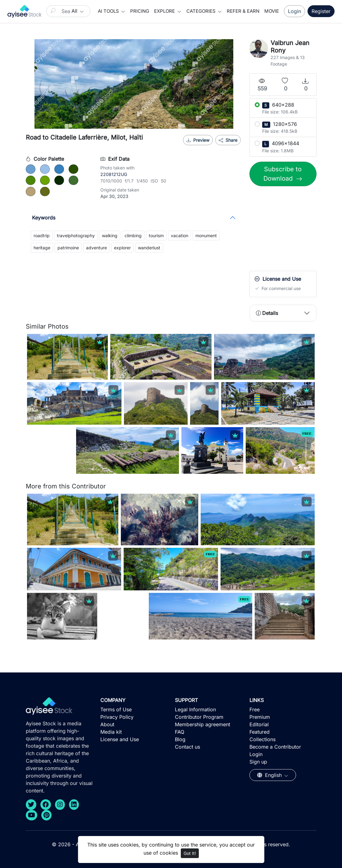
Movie (272, 11)
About (107, 724)
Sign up (258, 762)
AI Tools (109, 11)
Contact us (187, 747)
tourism (156, 235)
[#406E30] (73, 180)
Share (228, 140)
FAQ (180, 732)
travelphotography (76, 235)
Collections (262, 739)
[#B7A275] (31, 192)
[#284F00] (73, 169)
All (75, 11)
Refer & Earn (243, 11)
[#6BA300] (45, 180)
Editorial (259, 724)
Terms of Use (116, 709)
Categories (202, 11)
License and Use (120, 739)
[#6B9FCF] (31, 169)
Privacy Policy (117, 717)
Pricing (140, 11)
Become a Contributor (275, 747)
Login (294, 11)
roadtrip (42, 235)
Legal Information (195, 709)
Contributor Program (199, 717)
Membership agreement (203, 724)
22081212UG (114, 174)
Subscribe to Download (283, 174)
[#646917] (45, 192)
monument (206, 235)
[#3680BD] (59, 169)
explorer (122, 248)
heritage (42, 248)
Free (255, 709)
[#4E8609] (31, 180)
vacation (180, 235)
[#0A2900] (59, 180)
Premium (260, 717)
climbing (133, 235)
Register (321, 11)
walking (110, 235)
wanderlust (149, 248)
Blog (180, 739)
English (270, 775)
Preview (198, 140)
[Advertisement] (296, 230)
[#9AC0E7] (45, 169)
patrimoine (68, 248)
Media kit (111, 732)
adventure (96, 248)
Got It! (190, 853)
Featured (260, 732)
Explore (165, 11)
